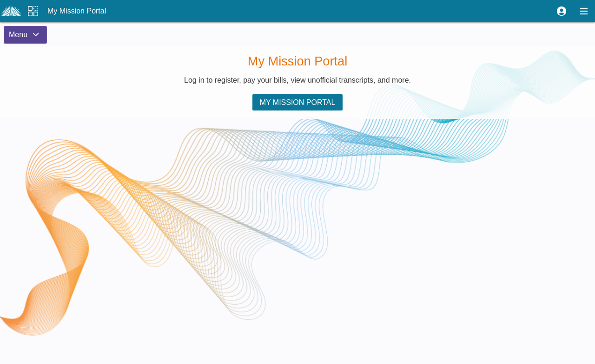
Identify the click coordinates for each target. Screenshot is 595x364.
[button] (562, 11)
